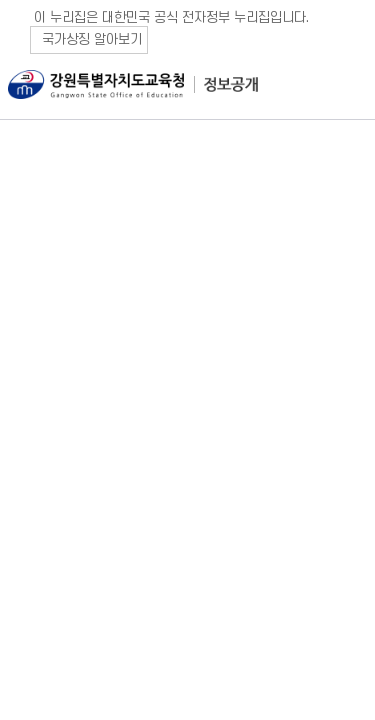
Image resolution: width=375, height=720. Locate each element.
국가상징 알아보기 (92, 39)
